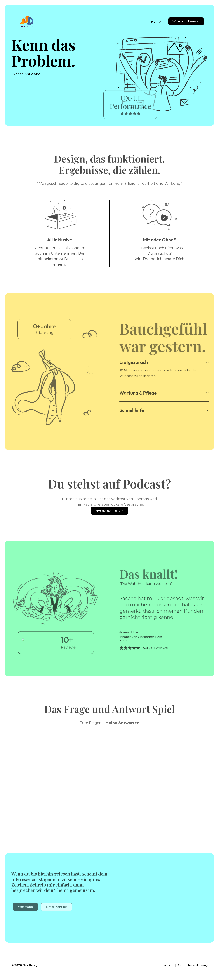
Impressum (167, 965)
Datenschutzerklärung (192, 965)
